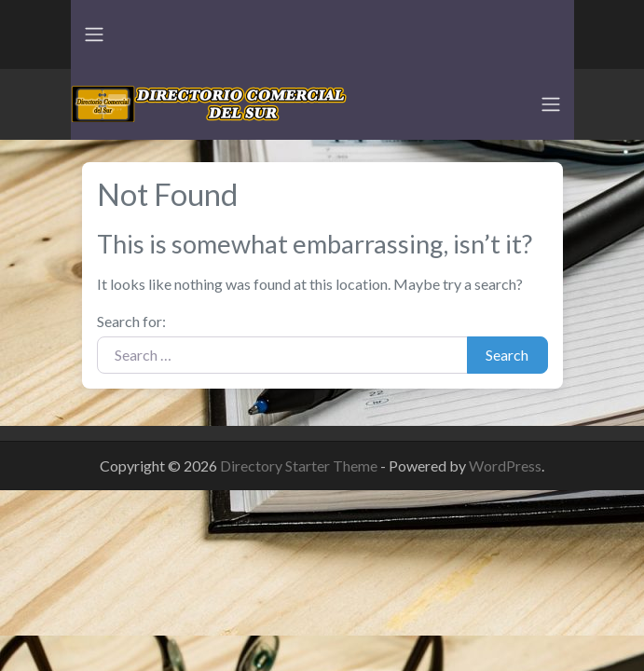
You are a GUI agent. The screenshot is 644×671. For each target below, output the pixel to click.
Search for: (131, 321)
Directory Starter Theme (300, 466)
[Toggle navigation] (94, 34)
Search (507, 355)
